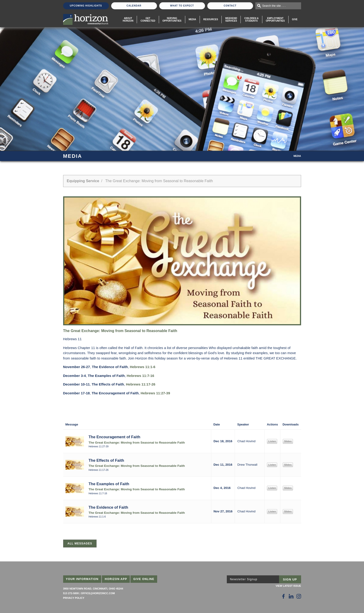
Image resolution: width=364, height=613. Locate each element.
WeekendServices (231, 20)
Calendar (134, 6)
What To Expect (182, 6)
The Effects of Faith (106, 460)
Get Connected (148, 20)
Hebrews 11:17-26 (141, 384)
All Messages (80, 544)
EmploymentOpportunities (275, 20)
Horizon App (116, 579)
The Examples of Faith (109, 484)
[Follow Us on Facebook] (283, 596)
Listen (272, 441)
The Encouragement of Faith (115, 437)
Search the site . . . (274, 6)
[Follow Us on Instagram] (299, 596)
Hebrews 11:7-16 (140, 376)
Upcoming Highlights (86, 6)
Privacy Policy (74, 598)
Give (295, 19)
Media (192, 19)
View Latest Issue (288, 586)
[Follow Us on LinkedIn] (291, 596)
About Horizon (128, 20)
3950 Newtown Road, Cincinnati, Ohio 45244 (93, 589)
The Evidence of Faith (109, 507)
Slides (288, 441)
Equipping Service (83, 181)
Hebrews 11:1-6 (143, 367)
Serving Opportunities (172, 20)
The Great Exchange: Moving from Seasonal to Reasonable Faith (137, 443)
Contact (230, 6)
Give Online (144, 579)
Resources (211, 19)
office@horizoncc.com (98, 593)
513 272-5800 (71, 593)
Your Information (82, 579)
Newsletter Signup (244, 579)
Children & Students (251, 20)
